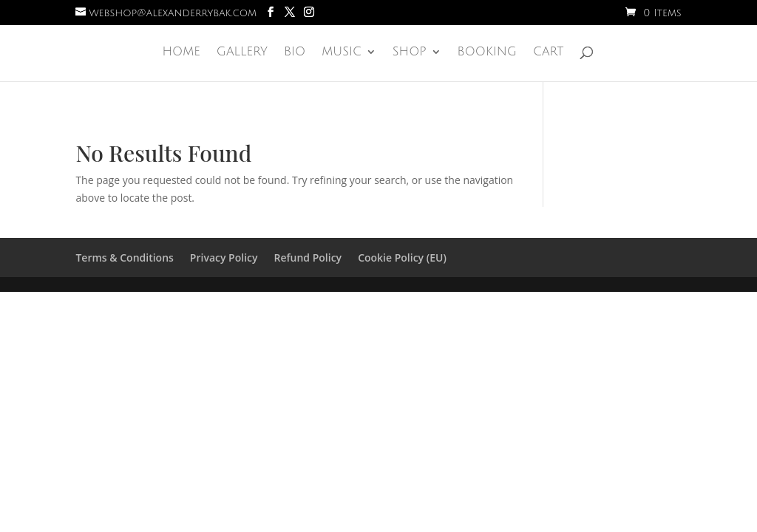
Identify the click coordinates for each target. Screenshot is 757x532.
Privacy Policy (224, 258)
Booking (487, 52)
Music (342, 52)
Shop (410, 52)
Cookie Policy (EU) (402, 258)
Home (181, 52)
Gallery (242, 52)
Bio (295, 52)
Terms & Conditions (124, 258)
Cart (549, 52)
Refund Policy (308, 258)
